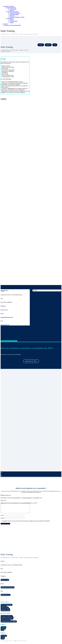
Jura (2, 632)
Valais (3, 639)
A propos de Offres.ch (7, 618)
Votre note (4, 500)
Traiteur (12, 23)
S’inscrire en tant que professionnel (12, 25)
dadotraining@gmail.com (7, 317)
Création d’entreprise (15, 13)
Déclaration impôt (14, 14)
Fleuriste (12, 20)
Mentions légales (5, 622)
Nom (2, 517)
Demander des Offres (7, 607)
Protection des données (7, 621)
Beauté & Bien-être (11, 8)
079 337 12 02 (4, 310)
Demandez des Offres (9, 6)
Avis (55, 45)
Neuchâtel (4, 638)
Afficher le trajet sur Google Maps (9, 341)
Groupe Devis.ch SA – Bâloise (9, 623)
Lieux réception (13, 21)
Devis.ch (6, 24)
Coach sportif (13, 9)
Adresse (41, 45)
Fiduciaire (12, 16)
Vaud (3, 640)
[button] (31, 473)
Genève (3, 630)
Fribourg (3, 629)
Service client (5, 609)
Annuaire (4, 608)
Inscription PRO (5, 611)
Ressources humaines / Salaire (17, 17)
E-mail (3, 520)
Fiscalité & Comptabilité (13, 12)
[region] (31, 424)
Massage (12, 10)
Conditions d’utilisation (7, 619)
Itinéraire (48, 45)
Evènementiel (10, 18)
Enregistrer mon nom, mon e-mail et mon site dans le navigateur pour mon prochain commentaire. (26, 523)
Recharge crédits (5, 612)
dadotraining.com (5, 325)
